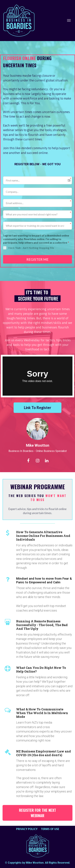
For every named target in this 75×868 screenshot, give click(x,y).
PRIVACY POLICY (27, 829)
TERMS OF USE (50, 829)
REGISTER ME (37, 259)
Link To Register (37, 408)
